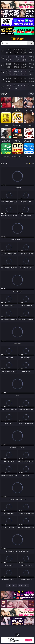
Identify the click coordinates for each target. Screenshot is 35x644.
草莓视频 (24, 85)
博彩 (2, 51)
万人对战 (24, 50)
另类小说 (16, 81)
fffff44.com (17, 39)
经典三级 (16, 67)
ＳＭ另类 (31, 60)
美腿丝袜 (9, 74)
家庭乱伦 (16, 78)
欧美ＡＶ (24, 57)
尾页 (26, 586)
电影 (2, 65)
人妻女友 (24, 78)
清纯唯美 (16, 74)
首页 (9, 586)
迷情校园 (9, 81)
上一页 (14, 586)
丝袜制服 (16, 60)
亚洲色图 (16, 71)
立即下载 (29, 640)
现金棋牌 (24, 53)
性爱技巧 (31, 81)
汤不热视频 (31, 85)
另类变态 (31, 67)
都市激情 (9, 78)
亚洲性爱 (9, 64)
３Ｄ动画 (31, 57)
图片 (2, 72)
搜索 (31, 43)
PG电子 (9, 50)
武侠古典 (31, 78)
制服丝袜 (9, 67)
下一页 (21, 586)
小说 (2, 79)
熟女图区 (24, 74)
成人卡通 (24, 64)
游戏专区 (31, 50)
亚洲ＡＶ (9, 57)
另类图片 (31, 74)
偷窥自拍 (9, 71)
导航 (2, 86)
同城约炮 (9, 85)
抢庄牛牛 (31, 53)
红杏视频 (9, 88)
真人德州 (16, 50)
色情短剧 (16, 88)
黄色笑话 (24, 81)
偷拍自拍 (16, 64)
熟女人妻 (9, 60)
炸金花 (16, 53)
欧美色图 (24, 71)
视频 (2, 58)
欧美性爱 (31, 64)
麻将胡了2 (9, 53)
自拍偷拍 (16, 57)
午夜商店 (16, 85)
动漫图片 (31, 71)
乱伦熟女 (24, 67)
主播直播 (24, 60)
